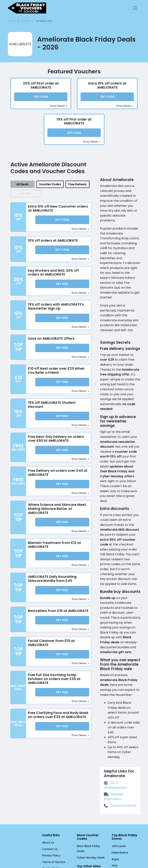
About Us (48, 782)
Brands (25, 21)
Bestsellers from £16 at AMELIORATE (47, 615)
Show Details (59, 107)
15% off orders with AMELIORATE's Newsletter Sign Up (57, 308)
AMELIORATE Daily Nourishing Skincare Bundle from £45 (54, 581)
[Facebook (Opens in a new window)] (43, 816)
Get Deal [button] (62, 286)
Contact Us (49, 788)
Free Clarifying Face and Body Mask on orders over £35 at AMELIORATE (58, 721)
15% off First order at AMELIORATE (74, 122)
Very (114, 805)
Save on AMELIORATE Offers (52, 340)
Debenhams (119, 792)
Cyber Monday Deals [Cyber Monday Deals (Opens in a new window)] (90, 797)
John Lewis (118, 786)
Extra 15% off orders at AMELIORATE (107, 86)
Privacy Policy (51, 795)
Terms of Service (52, 801)
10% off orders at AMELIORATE (54, 242)
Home (12, 21)
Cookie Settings (52, 808)
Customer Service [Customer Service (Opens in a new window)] (119, 745)
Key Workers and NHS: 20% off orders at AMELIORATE (53, 274)
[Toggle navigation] (135, 8)
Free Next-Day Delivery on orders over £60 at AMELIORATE (55, 440)
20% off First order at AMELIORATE (41, 86)
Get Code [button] (41, 98)
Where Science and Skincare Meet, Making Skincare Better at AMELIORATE (56, 510)
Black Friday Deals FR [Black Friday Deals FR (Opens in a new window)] (90, 813)
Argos (115, 798)
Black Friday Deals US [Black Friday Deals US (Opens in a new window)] (90, 826)
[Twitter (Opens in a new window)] (52, 816)
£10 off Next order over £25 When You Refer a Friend (55, 372)
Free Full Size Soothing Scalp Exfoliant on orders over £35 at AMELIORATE (53, 685)
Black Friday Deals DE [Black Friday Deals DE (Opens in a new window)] (90, 820)
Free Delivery (77, 185)
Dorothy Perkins (121, 811)
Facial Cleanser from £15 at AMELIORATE (50, 649)
